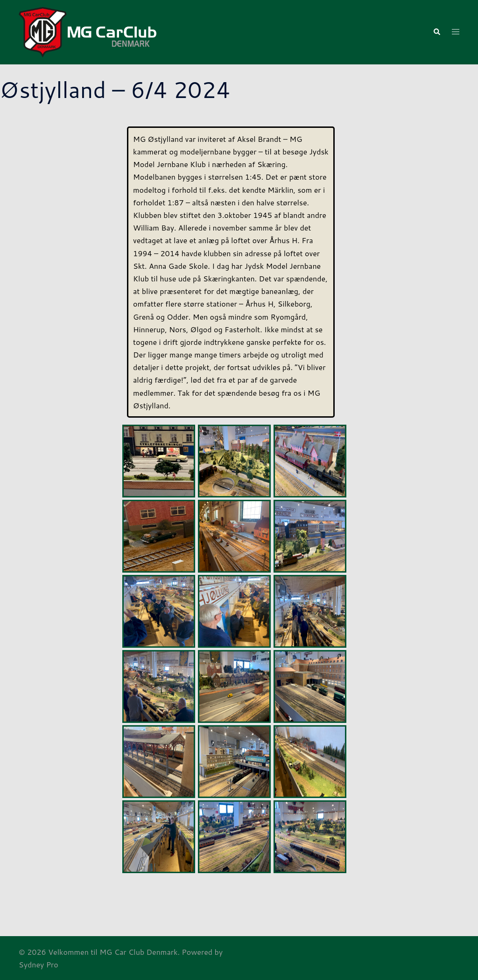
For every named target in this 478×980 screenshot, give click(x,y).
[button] (436, 32)
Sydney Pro (39, 964)
